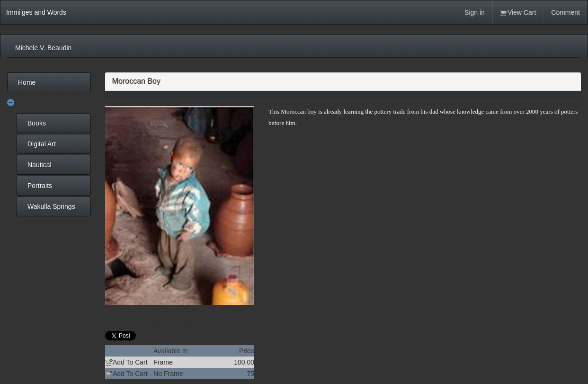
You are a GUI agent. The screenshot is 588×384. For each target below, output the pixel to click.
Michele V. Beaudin (43, 48)
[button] (11, 103)
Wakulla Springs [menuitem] (51, 206)
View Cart (518, 13)
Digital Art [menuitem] (42, 144)
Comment (566, 12)
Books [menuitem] (37, 123)
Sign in (475, 12)
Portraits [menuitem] (40, 186)
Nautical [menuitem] (40, 165)
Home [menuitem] (27, 82)
